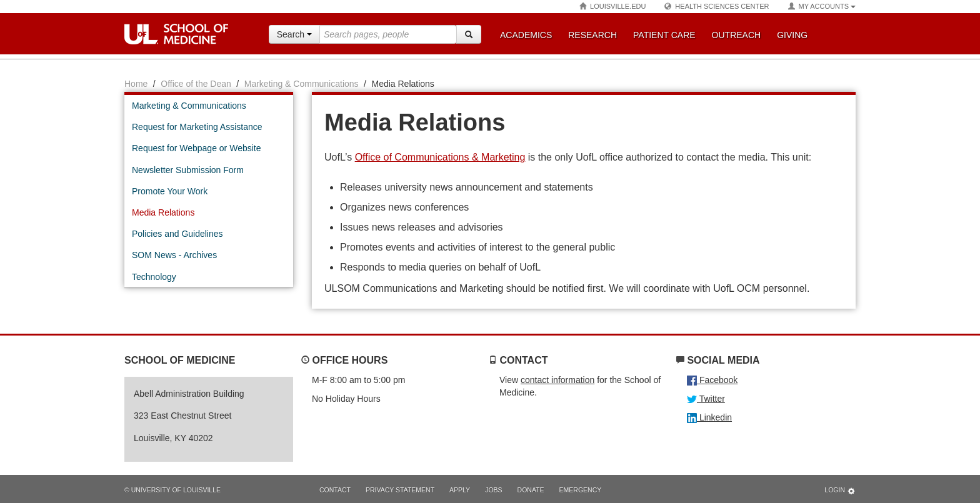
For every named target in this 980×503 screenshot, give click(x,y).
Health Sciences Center (717, 7)
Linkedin (709, 417)
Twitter (706, 399)
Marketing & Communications (302, 84)
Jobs (493, 490)
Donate (531, 490)
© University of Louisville (172, 490)
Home (136, 84)
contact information (557, 380)
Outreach (737, 35)
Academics (526, 35)
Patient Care (664, 35)
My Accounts (822, 7)
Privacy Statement (400, 490)
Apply (460, 490)
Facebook (712, 380)
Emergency (581, 490)
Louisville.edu (612, 7)
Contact (335, 490)
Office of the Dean (196, 84)
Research (592, 35)
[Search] (469, 34)
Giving (792, 35)
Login (840, 491)
